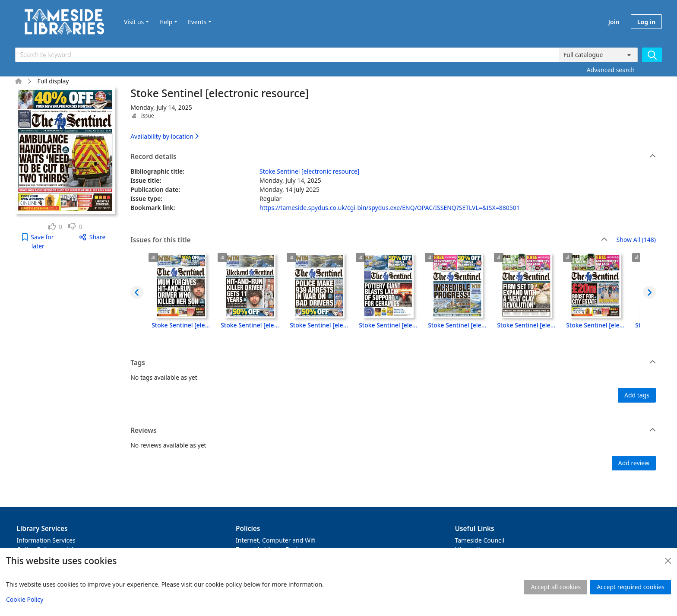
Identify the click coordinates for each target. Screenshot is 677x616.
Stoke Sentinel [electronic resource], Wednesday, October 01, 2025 (457, 325)
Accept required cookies (631, 587)
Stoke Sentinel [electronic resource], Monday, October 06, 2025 (181, 325)
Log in (646, 22)
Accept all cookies (556, 587)
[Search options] (598, 55)
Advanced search (611, 70)
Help (166, 22)
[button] (38, 241)
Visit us (134, 22)
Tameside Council (480, 540)
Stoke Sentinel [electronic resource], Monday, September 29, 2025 (595, 325)
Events (197, 22)
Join (614, 22)
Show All (636, 240)
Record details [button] (393, 157)
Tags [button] (393, 363)
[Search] (652, 55)
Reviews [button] (393, 431)
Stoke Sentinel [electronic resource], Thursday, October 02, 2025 (388, 325)
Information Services (46, 540)
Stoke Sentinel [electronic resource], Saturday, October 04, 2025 (250, 325)
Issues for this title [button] (369, 240)
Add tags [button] (637, 395)
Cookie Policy (25, 599)
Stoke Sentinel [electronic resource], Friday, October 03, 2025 (319, 325)
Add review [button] (634, 463)
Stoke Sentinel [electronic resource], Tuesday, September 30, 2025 (526, 325)
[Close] (668, 561)
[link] (55, 227)
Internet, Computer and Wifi (276, 540)
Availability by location (165, 136)
